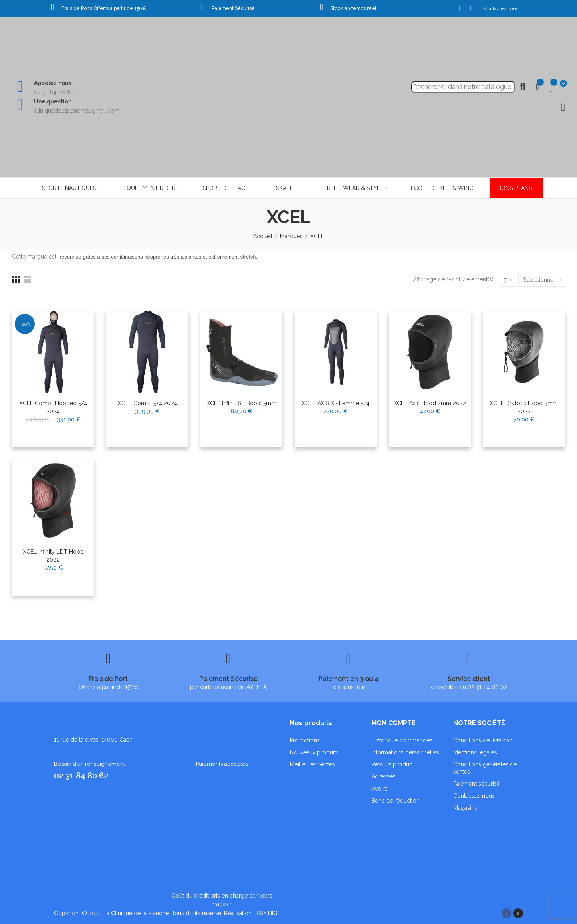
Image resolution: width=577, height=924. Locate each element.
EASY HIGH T (270, 913)
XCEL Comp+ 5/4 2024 (147, 403)
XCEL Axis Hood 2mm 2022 (430, 403)
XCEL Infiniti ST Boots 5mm (241, 403)
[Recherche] (463, 87)
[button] (501, 8)
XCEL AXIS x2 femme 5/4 (336, 403)
